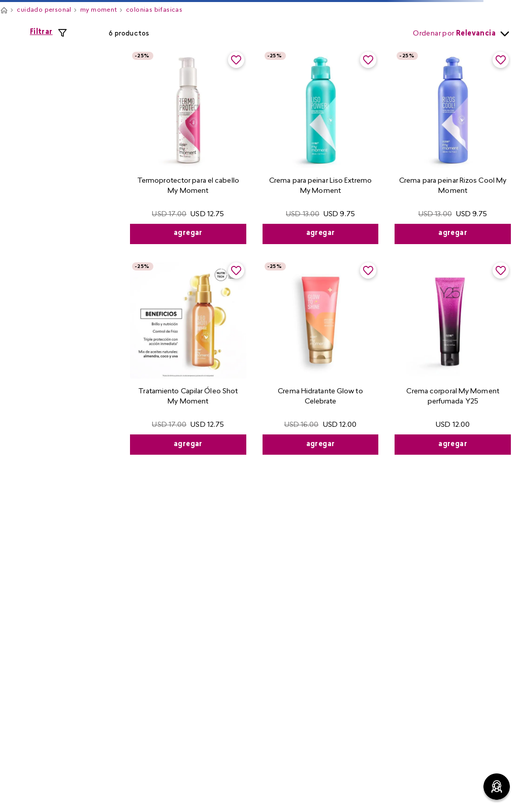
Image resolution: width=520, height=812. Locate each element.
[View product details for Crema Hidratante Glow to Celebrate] (321, 358)
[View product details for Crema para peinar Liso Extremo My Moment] (321, 147)
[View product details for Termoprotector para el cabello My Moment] (188, 147)
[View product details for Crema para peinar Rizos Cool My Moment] (453, 147)
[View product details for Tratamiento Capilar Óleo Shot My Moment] (188, 358)
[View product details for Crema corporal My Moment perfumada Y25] (453, 358)
